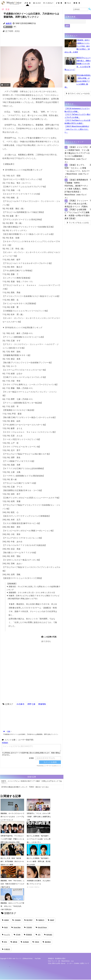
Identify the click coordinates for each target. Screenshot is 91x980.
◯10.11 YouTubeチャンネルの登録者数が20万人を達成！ (77, 122)
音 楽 (27, 3)
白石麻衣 (21, 704)
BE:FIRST (28, 920)
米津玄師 (25, 942)
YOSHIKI (28, 927)
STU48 (17, 935)
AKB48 (5, 920)
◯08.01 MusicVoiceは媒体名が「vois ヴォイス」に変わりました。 (77, 129)
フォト (68, 3)
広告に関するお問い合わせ (57, 964)
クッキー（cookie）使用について (78, 964)
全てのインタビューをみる (78, 94)
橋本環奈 (47, 942)
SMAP (51, 920)
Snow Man (16, 927)
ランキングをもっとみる (78, 223)
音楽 (9, 731)
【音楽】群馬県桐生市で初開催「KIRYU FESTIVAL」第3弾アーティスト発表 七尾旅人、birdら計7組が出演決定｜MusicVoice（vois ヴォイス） (76, 189)
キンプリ (6, 935)
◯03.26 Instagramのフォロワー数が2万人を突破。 (77, 110)
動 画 (77, 3)
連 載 (59, 3)
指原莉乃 (40, 920)
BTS (5, 942)
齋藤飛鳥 (42, 704)
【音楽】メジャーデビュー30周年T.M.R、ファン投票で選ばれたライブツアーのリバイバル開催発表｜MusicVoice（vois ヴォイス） (77, 155)
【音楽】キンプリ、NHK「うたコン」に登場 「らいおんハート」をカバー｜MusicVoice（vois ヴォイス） (77, 171)
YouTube (38, 959)
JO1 (38, 935)
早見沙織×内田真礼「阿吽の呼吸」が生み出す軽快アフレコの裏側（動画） (78, 81)
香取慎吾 (28, 935)
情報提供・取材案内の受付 (57, 959)
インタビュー (48, 3)
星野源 (14, 942)
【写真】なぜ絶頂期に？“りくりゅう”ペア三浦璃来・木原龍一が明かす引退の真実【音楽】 (77, 214)
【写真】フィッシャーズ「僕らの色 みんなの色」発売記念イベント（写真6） (77, 204)
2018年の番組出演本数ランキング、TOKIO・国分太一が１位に (25, 787)
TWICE (36, 942)
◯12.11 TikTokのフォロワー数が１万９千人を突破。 (77, 116)
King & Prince (41, 927)
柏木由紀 (48, 935)
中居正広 (6, 949)
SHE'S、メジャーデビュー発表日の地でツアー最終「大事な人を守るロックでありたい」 (32, 782)
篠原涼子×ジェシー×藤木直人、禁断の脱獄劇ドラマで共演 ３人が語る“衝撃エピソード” (78, 64)
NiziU (5, 927)
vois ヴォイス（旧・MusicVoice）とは (61, 961)
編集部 (9, 23)
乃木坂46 (16, 920)
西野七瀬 (31, 704)
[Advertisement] (39, 40)
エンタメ (37, 3)
